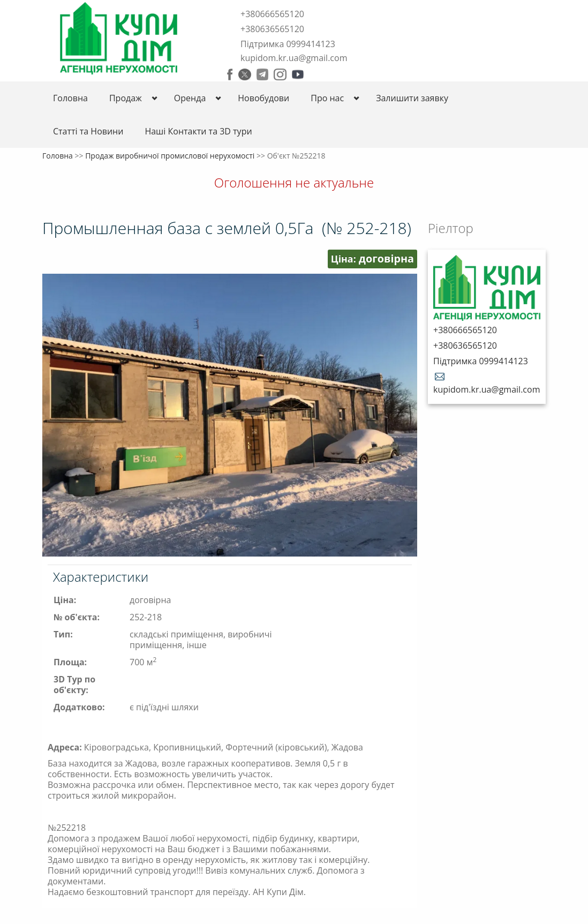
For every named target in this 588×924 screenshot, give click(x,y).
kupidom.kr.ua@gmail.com (294, 58)
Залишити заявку (412, 98)
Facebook (230, 74)
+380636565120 (272, 29)
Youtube (298, 74)
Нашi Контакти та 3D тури (198, 131)
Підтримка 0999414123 (288, 44)
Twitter (245, 74)
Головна (70, 98)
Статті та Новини (88, 131)
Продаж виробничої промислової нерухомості (170, 156)
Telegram (262, 74)
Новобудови (263, 98)
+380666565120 (272, 14)
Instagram (280, 74)
